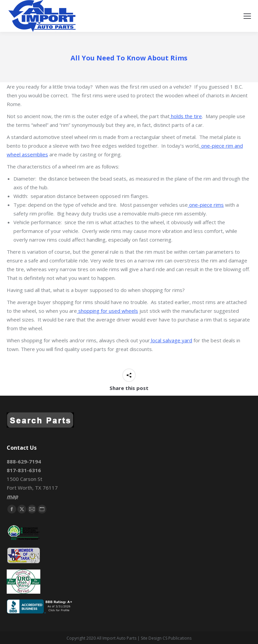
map (12, 496)
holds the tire (186, 116)
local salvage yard (171, 340)
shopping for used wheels (107, 311)
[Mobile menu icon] (247, 16)
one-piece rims (206, 205)
